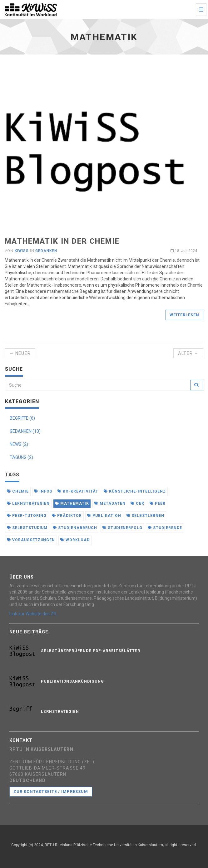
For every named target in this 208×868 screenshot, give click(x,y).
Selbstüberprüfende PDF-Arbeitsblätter (91, 651)
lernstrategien (28, 503)
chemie (18, 491)
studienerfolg (122, 528)
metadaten (110, 503)
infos (43, 491)
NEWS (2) (19, 444)
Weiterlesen (184, 315)
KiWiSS (22, 251)
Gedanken (46, 251)
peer (158, 503)
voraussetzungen (31, 540)
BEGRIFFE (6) (22, 418)
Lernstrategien (60, 712)
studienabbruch (75, 528)
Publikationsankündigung (72, 681)
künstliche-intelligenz (135, 491)
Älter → (188, 353)
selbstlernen (145, 516)
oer (137, 503)
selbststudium (27, 528)
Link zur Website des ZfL (33, 614)
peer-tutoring (27, 516)
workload (75, 540)
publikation (104, 516)
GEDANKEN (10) (25, 431)
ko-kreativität (78, 491)
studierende (165, 528)
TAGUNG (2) (21, 457)
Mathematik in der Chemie (62, 241)
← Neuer (20, 353)
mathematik (72, 503)
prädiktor (67, 516)
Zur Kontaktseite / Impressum (51, 792)
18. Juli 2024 (184, 251)
